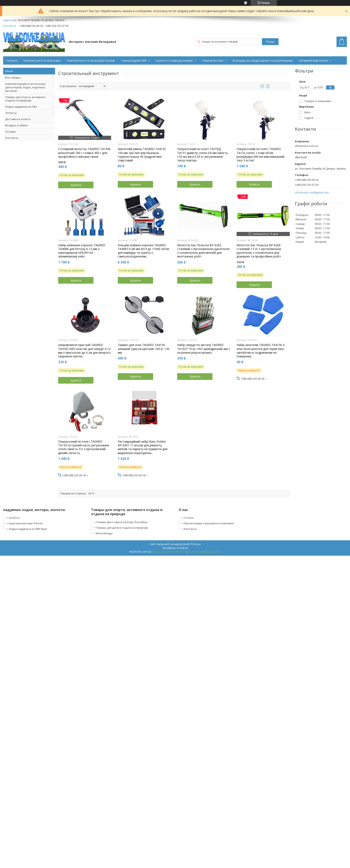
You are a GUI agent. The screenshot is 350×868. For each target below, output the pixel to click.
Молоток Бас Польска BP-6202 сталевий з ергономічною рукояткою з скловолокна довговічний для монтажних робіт (203, 251)
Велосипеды (104, 533)
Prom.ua (196, 544)
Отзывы (11, 132)
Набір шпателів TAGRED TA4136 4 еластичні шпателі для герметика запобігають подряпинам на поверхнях (260, 351)
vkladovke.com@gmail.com (312, 193)
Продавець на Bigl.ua (175, 548)
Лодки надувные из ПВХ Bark (28, 529)
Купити (76, 185)
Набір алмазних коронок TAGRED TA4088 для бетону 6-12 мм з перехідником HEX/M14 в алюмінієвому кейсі (82, 251)
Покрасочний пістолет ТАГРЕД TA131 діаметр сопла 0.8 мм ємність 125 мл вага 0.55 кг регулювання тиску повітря (203, 155)
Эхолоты (11, 113)
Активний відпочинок (314, 60)
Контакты (12, 138)
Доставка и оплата (18, 119)
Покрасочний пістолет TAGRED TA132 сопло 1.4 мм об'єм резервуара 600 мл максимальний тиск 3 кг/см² (260, 155)
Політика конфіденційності (204, 552)
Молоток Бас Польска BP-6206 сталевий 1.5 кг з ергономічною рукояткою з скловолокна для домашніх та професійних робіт (259, 251)
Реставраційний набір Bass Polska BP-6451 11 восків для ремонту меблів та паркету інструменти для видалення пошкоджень (143, 447)
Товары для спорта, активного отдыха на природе (25, 99)
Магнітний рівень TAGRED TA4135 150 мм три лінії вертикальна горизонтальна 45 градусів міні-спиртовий (142, 155)
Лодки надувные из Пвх (21, 107)
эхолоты (14, 518)
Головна (12, 60)
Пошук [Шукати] (270, 42)
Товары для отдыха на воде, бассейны (122, 522)
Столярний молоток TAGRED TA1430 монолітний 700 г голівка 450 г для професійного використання (84, 153)
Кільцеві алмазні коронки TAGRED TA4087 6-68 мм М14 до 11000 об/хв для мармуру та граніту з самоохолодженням (143, 251)
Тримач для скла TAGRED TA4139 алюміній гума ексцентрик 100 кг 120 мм (144, 349)
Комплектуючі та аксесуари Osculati (91, 60)
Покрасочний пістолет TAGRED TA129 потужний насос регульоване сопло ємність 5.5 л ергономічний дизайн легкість (84, 447)
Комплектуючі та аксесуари (42, 60)
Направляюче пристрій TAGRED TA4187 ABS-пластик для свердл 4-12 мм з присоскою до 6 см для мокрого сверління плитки (84, 351)
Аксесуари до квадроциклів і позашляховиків (263, 60)
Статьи (189, 518)
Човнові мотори (213, 60)
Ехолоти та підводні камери (174, 60)
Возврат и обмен (17, 125)
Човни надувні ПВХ (134, 60)
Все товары (13, 78)
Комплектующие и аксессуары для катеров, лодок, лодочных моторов (25, 87)
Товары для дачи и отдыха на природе (122, 528)
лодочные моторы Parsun (26, 523)
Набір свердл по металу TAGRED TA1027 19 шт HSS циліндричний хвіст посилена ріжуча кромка (204, 349)
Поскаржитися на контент (169, 552)
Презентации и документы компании (209, 523)
